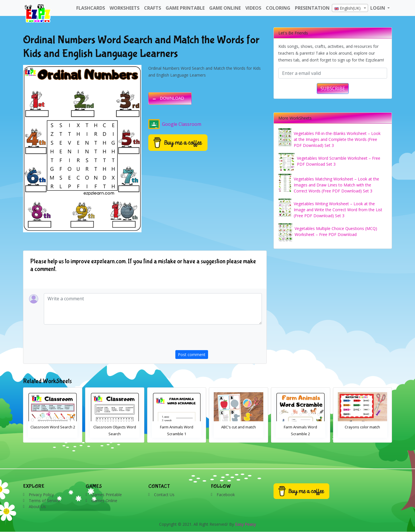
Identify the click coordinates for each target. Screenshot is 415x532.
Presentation (312, 8)
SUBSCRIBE (333, 89)
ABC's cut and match (299, 427)
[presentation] (219, 339)
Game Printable (185, 8)
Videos (253, 8)
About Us (37, 507)
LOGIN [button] (378, 8)
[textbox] (350, 8)
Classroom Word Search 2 (113, 427)
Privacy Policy (41, 495)
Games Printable (107, 495)
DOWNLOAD (172, 98)
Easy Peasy (245, 524)
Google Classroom (175, 124)
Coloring (278, 8)
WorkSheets (125, 8)
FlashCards (91, 8)
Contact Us (164, 495)
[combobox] (350, 8)
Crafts (153, 8)
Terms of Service (44, 501)
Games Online (104, 501)
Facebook (226, 495)
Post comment (192, 355)
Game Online (225, 8)
